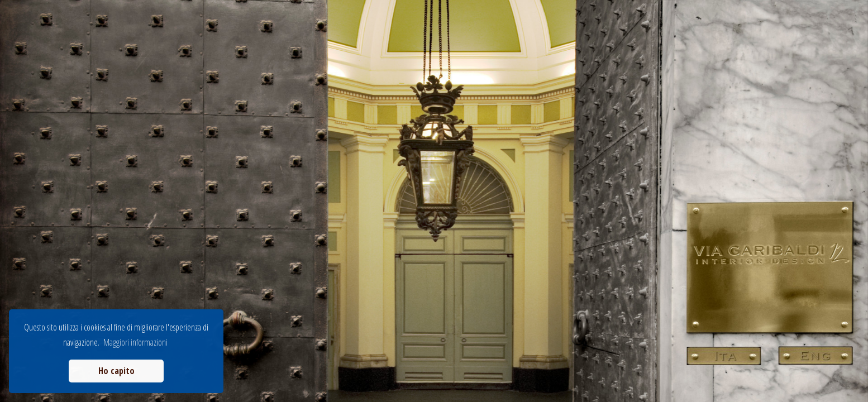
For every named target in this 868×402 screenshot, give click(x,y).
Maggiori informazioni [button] (135, 342)
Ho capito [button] (116, 371)
